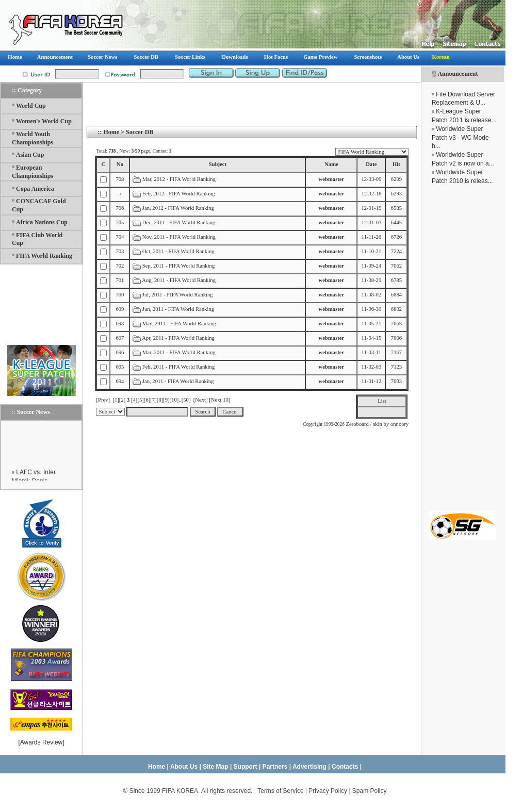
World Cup (31, 106)
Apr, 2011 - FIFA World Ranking (178, 338)
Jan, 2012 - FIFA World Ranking (178, 208)
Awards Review (41, 742)
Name (331, 164)
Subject (218, 164)
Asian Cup (30, 155)
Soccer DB (140, 132)
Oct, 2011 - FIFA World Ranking (178, 251)
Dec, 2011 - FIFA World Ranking (179, 222)
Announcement (457, 74)
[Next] (201, 400)
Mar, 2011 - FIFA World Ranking (179, 352)
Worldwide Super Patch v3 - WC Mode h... (460, 138)
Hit (396, 164)
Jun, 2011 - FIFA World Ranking (178, 309)
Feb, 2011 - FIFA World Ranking (178, 367)
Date (371, 164)
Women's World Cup (44, 121)
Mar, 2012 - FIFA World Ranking (179, 179)
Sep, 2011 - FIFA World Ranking (178, 266)
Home (111, 132)
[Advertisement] (463, 348)
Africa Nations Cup (42, 222)
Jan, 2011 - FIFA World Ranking (178, 381)
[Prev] (103, 400)
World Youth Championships (32, 138)
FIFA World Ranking (44, 256)
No (120, 164)
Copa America (35, 189)
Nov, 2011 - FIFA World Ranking (179, 237)
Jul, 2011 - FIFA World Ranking (178, 295)
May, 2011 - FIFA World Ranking (179, 324)
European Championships (32, 172)
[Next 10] (219, 400)
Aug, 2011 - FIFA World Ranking (179, 280)
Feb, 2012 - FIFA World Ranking (179, 194)
